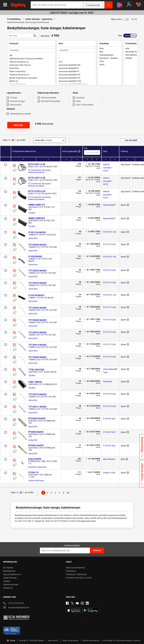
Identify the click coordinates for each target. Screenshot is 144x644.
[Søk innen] (20, 36)
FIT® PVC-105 (110, 232)
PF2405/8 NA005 (37, 418)
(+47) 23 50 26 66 (14, 603)
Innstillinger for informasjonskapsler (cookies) (122, 641)
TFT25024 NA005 (37, 283)
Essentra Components (37, 467)
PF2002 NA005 (36, 445)
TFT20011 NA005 (37, 407)
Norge (11, 641)
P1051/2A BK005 (37, 232)
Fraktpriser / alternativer (76, 574)
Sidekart (7, 581)
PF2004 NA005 (36, 432)
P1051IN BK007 (36, 295)
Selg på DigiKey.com (12, 574)
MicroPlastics (109, 459)
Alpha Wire (33, 238)
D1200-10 (33, 472)
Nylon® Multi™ (110, 205)
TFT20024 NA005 (37, 271)
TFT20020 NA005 (37, 320)
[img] (18, 6)
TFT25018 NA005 (37, 394)
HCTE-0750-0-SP (37, 191)
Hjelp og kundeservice (75, 568)
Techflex (32, 213)
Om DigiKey (8, 568)
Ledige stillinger (10, 578)
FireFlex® (107, 382)
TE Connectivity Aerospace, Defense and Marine (40, 171)
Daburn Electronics (36, 481)
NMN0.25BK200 (37, 218)
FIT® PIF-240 (109, 419)
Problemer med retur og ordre (79, 578)
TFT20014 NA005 (37, 345)
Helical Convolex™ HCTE (108, 168)
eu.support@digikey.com (16, 608)
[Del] (134, 19)
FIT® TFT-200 (109, 244)
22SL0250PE (35, 459)
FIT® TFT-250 (109, 283)
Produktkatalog (14, 19)
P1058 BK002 (35, 256)
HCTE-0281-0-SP (37, 164)
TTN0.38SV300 (36, 370)
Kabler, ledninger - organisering (39, 19)
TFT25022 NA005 (37, 308)
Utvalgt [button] (43, 140)
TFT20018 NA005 (37, 332)
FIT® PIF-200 (109, 432)
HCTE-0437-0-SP (37, 178)
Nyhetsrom (8, 588)
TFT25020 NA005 (37, 357)
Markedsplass (9, 571)
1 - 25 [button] (11, 140)
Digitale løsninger (11, 585)
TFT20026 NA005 (37, 245)
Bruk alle (18, 125)
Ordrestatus (71, 571)
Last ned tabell (131, 140)
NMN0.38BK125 (37, 205)
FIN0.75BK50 (35, 382)
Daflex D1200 (109, 473)
